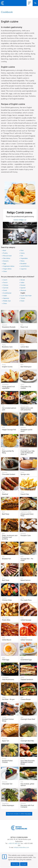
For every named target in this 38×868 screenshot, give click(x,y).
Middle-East (7, 301)
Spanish (23, 288)
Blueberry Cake (7, 347)
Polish (22, 301)
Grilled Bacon (7, 640)
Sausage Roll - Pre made (27, 560)
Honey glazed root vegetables (8, 387)
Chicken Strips (7, 600)
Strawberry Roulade (9, 327)
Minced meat (7, 256)
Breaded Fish (6, 559)
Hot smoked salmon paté (9, 409)
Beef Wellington (26, 367)
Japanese (6, 298)
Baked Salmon (26, 580)
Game (23, 253)
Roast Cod (24, 327)
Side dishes (7, 258)
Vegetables (24, 258)
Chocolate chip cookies (26, 387)
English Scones (7, 367)
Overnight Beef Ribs (27, 741)
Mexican (23, 290)
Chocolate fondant (9, 474)
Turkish (23, 298)
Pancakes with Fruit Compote (27, 806)
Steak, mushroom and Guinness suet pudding (10, 537)
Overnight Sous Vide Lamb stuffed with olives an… (28, 453)
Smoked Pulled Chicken (7, 762)
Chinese (6, 285)
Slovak (23, 280)
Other (5, 271)
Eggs (5, 264)
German (6, 288)
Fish (22, 256)
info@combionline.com (21, 847)
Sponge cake (25, 474)
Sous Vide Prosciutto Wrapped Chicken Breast (28, 762)
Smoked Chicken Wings (8, 720)
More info (15, 864)
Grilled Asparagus (8, 805)
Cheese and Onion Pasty (27, 515)
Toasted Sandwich (27, 680)
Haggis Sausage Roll (9, 430)
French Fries (25, 494)
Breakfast (24, 264)
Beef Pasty (6, 514)
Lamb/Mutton (25, 266)
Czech (5, 280)
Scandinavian (7, 293)
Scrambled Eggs (26, 660)
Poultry (5, 253)
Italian (22, 283)
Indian (5, 296)
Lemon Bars (25, 347)
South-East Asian (26, 296)
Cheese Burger (26, 699)
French (5, 283)
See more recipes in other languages (19, 814)
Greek (5, 290)
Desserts (6, 261)
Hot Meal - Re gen (8, 699)
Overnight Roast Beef (28, 719)
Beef (5, 250)
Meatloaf (5, 494)
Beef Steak (6, 580)
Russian (23, 285)
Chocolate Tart (7, 784)
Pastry (22, 261)
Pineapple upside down (26, 430)
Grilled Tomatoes (26, 640)
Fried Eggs (6, 660)
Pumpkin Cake (26, 536)
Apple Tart (6, 741)
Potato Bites (6, 620)
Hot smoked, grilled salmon (27, 785)
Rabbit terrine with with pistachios (27, 409)
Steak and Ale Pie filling (8, 452)
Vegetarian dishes (9, 266)
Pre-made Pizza (26, 600)
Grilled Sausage (26, 620)
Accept (24, 864)
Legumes (24, 269)
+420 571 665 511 (14, 843)
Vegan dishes (7, 269)
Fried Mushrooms (8, 680)
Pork (22, 250)
